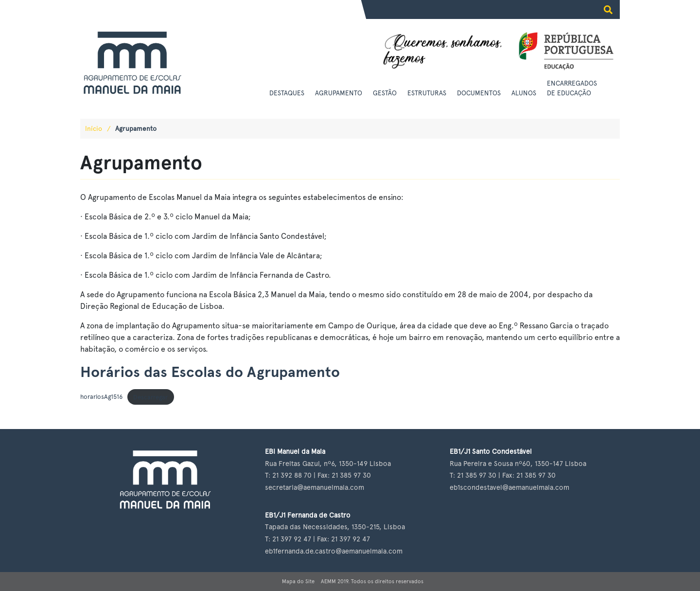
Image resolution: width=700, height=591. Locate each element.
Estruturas (427, 93)
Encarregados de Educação (572, 88)
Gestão (385, 93)
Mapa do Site (298, 581)
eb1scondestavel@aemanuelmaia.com (509, 487)
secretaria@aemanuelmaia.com (315, 487)
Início (94, 128)
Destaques (287, 93)
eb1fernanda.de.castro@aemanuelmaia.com (334, 551)
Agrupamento (339, 93)
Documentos (479, 93)
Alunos (524, 93)
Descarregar (150, 397)
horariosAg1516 (101, 397)
